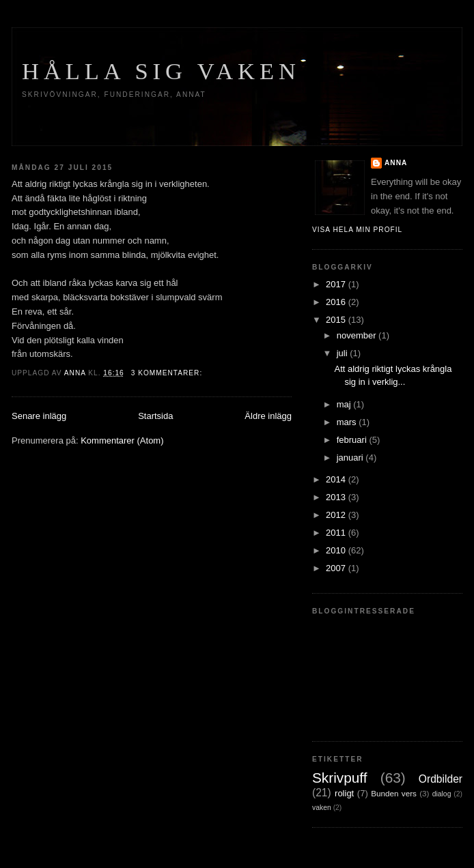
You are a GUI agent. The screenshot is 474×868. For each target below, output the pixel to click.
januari (351, 458)
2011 (337, 533)
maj (345, 404)
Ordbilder (441, 779)
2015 (337, 320)
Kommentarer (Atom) (122, 440)
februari (353, 440)
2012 (337, 515)
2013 (337, 497)
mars (348, 422)
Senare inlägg (39, 416)
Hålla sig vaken (161, 71)
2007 (337, 568)
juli (344, 353)
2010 (337, 550)
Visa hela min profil (357, 230)
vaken (322, 808)
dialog (442, 794)
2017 (337, 284)
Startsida (155, 416)
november (358, 335)
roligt (344, 793)
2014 (337, 479)
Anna (396, 163)
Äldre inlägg (268, 416)
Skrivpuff (340, 778)
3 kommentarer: (168, 373)
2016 (337, 302)
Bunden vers (394, 793)
